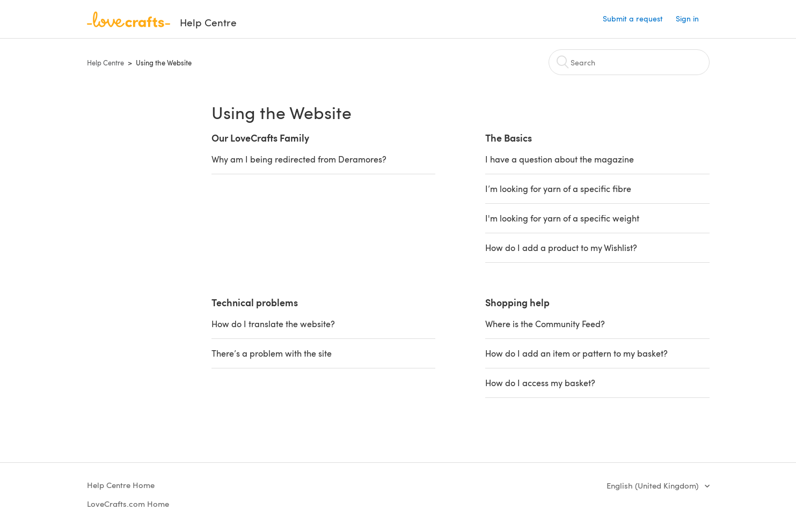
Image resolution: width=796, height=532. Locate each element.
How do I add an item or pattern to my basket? (576, 353)
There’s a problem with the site (272, 353)
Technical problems (255, 302)
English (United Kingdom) (653, 485)
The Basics (509, 138)
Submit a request (633, 19)
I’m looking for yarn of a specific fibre (558, 189)
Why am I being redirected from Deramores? (299, 159)
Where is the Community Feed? (545, 324)
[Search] (629, 62)
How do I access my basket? (540, 383)
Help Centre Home (121, 485)
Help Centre (105, 63)
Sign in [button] (687, 19)
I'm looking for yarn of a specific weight (562, 218)
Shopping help (517, 302)
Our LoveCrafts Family (260, 138)
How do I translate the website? (273, 324)
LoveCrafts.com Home (128, 504)
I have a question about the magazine (560, 159)
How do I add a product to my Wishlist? (561, 247)
